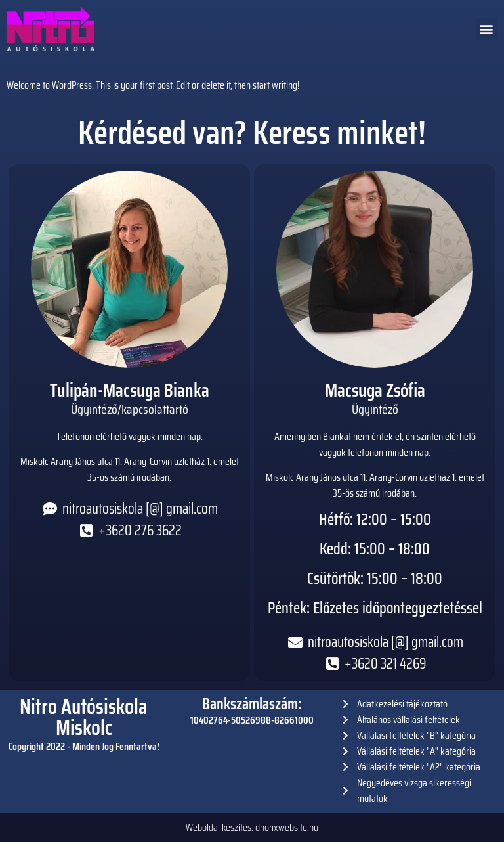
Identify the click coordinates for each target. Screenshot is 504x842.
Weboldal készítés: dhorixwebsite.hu (252, 827)
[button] (487, 29)
